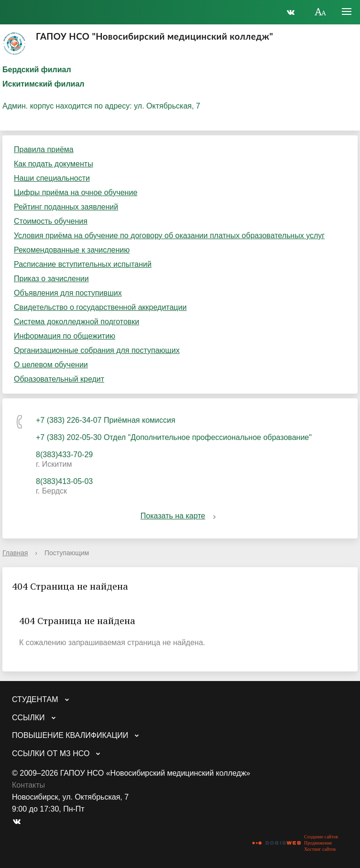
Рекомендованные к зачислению (72, 250)
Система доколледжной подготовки (76, 322)
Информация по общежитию (65, 336)
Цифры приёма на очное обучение (76, 192)
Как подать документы (54, 164)
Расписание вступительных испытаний (83, 264)
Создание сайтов (321, 837)
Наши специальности (52, 178)
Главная (15, 553)
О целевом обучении (51, 365)
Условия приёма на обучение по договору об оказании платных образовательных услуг (169, 236)
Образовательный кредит (59, 379)
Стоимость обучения (51, 221)
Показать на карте (180, 516)
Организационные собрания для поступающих (97, 350)
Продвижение (318, 843)
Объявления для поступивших (68, 293)
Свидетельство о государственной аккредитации (100, 307)
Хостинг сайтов (320, 849)
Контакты (28, 785)
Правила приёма (44, 149)
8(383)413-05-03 (64, 481)
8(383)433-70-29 (64, 455)
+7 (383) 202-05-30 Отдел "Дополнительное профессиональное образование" (174, 437)
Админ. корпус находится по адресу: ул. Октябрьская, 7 (101, 106)
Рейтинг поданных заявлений (66, 207)
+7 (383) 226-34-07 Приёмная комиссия (106, 420)
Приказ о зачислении (51, 279)
